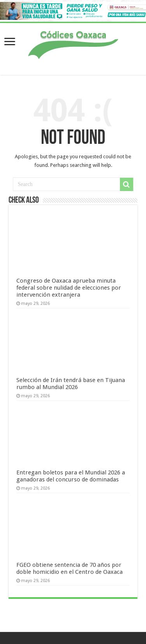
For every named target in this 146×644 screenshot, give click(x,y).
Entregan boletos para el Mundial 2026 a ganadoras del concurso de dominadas (71, 476)
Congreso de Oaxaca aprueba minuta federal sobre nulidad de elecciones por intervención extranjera (69, 288)
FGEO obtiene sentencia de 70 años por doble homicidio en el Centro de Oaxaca (69, 568)
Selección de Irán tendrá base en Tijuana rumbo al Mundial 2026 (71, 384)
